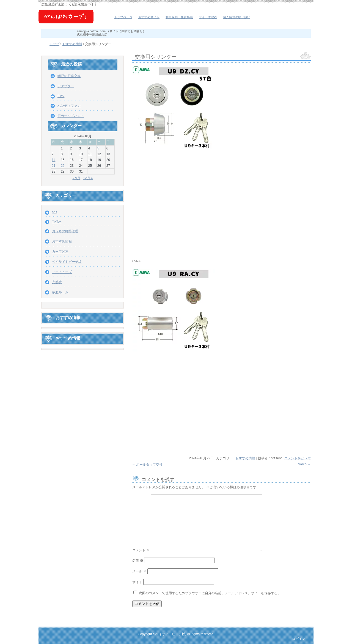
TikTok (57, 222)
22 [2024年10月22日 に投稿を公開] (63, 166)
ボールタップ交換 (147, 465)
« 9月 (76, 178)
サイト (137, 582)
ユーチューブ (62, 272)
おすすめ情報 (245, 458)
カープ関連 (60, 252)
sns (55, 212)
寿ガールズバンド (71, 116)
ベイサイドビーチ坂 (74, 19)
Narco (304, 464)
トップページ (123, 17)
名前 (138, 561)
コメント (141, 550)
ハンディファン (69, 106)
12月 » (88, 178)
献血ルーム (60, 292)
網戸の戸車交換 (69, 76)
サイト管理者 (208, 17)
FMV (61, 96)
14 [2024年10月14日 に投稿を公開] (53, 160)
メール (139, 571)
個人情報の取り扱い (237, 17)
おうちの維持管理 (65, 231)
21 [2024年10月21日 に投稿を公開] (53, 166)
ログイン (299, 639)
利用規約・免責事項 (179, 17)
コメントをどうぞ (298, 458)
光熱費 (57, 282)
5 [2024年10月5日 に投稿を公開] (98, 148)
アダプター (66, 86)
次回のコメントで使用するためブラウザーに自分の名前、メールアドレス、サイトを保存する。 (210, 593)
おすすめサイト (149, 17)
